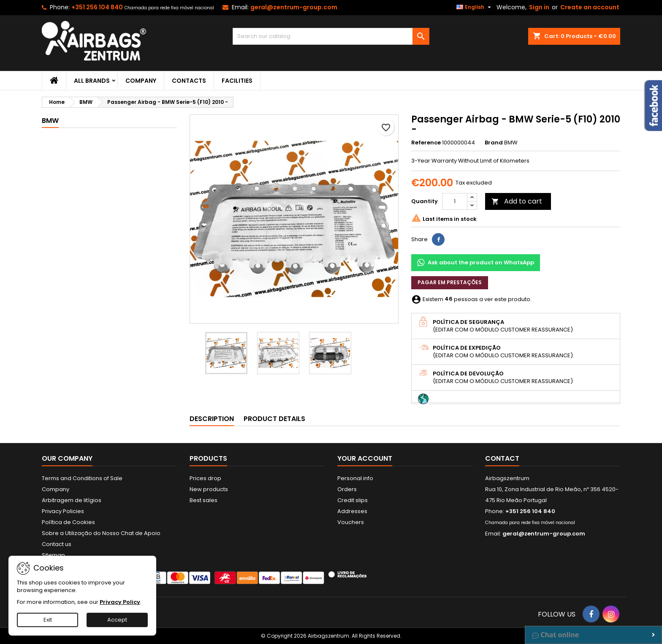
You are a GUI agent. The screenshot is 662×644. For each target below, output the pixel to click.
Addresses (352, 511)
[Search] (331, 36)
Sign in (539, 7)
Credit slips (353, 500)
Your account (365, 458)
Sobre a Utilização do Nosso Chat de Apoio (101, 533)
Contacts (189, 81)
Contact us (57, 544)
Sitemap (53, 555)
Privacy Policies (63, 511)
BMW (50, 121)
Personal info (355, 478)
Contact (502, 458)
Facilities (237, 81)
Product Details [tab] (274, 419)
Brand (494, 143)
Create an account (590, 7)
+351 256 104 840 (97, 7)
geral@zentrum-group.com (294, 7)
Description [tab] (212, 419)
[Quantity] (455, 201)
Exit (48, 620)
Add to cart (517, 201)
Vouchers (351, 522)
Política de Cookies (68, 522)
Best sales (203, 500)
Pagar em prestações (450, 282)
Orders (347, 489)
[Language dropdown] (475, 7)
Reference (426, 143)
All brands (92, 81)
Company (141, 81)
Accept (117, 620)
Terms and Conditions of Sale (82, 478)
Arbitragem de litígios (72, 500)
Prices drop (205, 478)
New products (209, 489)
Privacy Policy (120, 602)
